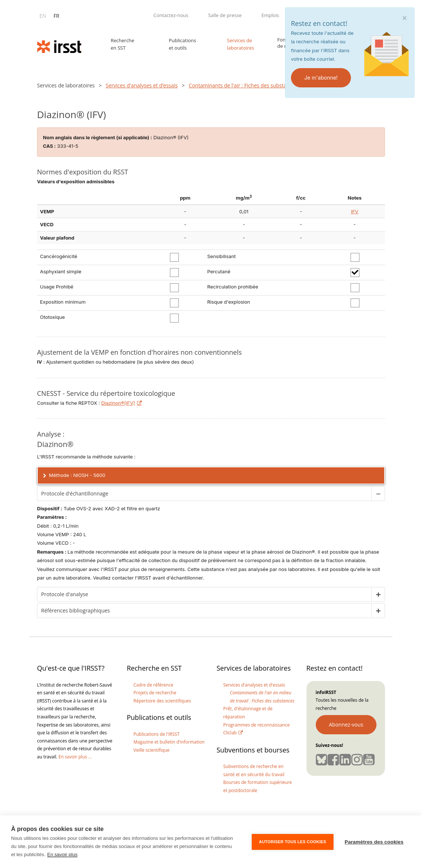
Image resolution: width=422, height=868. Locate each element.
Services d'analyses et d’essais (142, 85)
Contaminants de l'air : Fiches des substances (243, 85)
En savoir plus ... (75, 757)
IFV (355, 211)
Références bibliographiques (213, 611)
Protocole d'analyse (213, 594)
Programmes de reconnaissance (256, 725)
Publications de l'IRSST (157, 734)
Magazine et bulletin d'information (169, 742)
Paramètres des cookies (374, 842)
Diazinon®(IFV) (118, 403)
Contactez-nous (171, 15)
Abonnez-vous (346, 725)
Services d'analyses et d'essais (254, 685)
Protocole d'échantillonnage (213, 494)
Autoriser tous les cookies (293, 842)
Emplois (270, 15)
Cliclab (230, 733)
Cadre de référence (153, 685)
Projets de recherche (155, 693)
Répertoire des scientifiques (162, 701)
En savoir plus (63, 854)
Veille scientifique (152, 750)
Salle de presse (225, 15)
